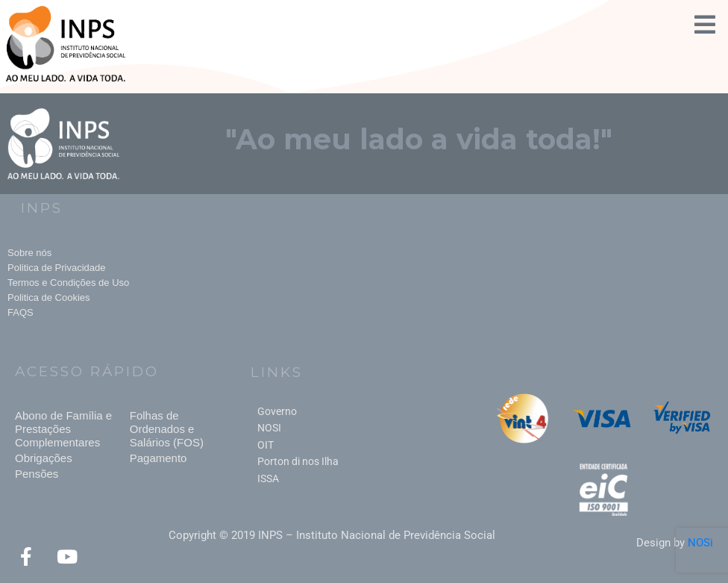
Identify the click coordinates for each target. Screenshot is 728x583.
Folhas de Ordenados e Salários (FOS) (167, 429)
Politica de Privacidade (57, 268)
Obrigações (44, 458)
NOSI (269, 428)
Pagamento (159, 458)
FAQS (21, 312)
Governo (277, 411)
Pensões (37, 474)
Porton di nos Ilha (298, 461)
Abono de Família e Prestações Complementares (63, 429)
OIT (266, 445)
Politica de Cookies (49, 297)
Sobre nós (29, 253)
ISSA (268, 478)
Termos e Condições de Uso (68, 283)
